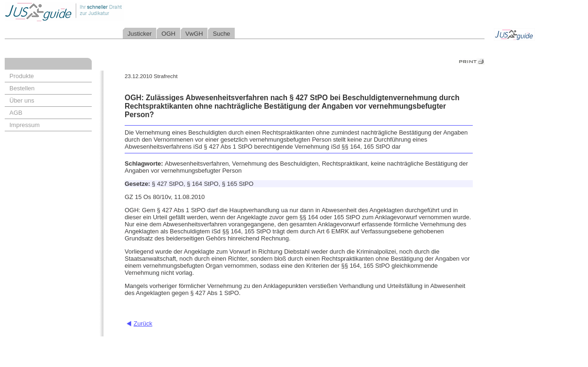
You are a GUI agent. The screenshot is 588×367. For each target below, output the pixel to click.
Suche (221, 34)
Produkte (22, 76)
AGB (16, 113)
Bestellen (22, 88)
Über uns (22, 100)
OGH (168, 34)
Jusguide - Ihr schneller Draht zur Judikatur (95, 12)
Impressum (24, 125)
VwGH (194, 34)
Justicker (139, 34)
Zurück (143, 323)
